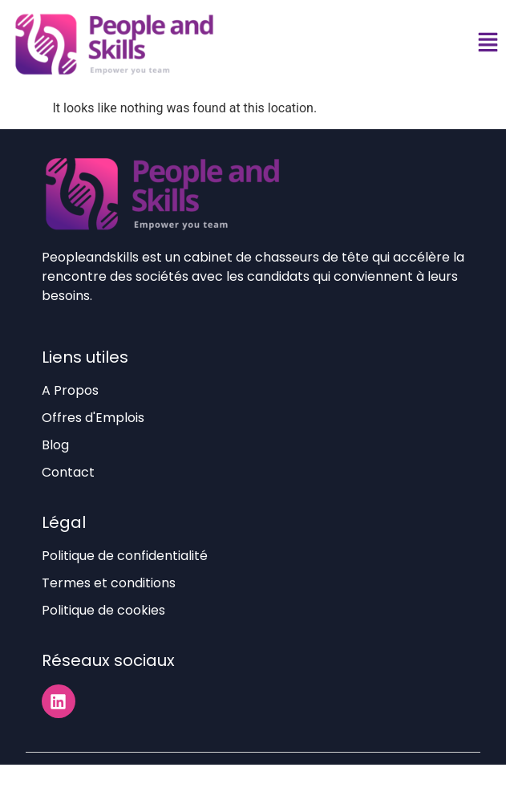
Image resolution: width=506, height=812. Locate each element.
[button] (488, 45)
